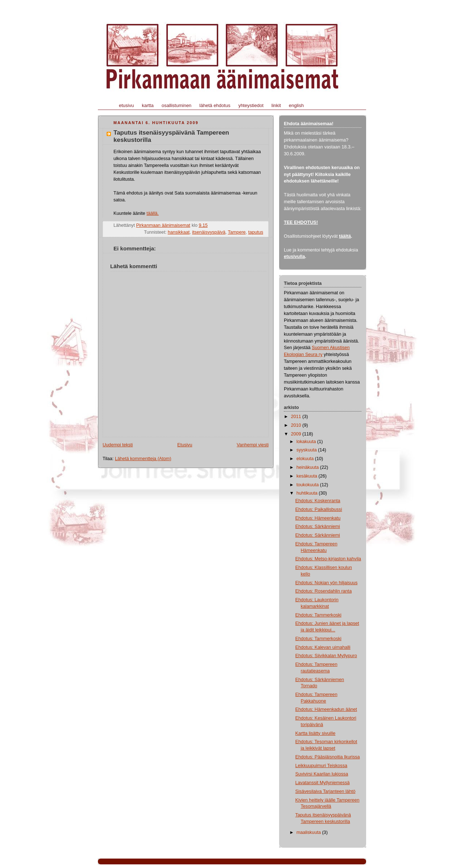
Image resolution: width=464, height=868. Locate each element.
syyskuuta (307, 450)
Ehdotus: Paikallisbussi (319, 509)
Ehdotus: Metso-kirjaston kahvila (328, 559)
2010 (297, 425)
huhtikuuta (308, 493)
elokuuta (306, 459)
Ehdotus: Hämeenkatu (318, 518)
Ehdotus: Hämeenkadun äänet (326, 709)
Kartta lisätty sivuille (316, 733)
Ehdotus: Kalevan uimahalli (323, 647)
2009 (297, 434)
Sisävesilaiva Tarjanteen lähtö (326, 791)
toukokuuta (308, 485)
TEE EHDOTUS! (301, 222)
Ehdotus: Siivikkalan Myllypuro (326, 656)
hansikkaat (179, 232)
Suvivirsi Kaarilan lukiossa (322, 774)
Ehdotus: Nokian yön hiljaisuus (327, 583)
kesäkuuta (308, 476)
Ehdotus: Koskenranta (318, 501)
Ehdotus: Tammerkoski (318, 615)
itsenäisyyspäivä (209, 232)
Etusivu (185, 445)
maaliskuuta (309, 832)
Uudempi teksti (118, 445)
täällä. (153, 213)
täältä (345, 236)
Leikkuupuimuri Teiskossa (321, 766)
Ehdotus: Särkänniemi (318, 527)
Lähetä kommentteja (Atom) (143, 459)
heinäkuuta (308, 467)
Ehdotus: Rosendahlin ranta (324, 591)
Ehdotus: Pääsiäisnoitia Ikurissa (328, 757)
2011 (297, 417)
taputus (256, 232)
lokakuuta (307, 442)
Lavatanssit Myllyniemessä (323, 783)
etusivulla (294, 257)
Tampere (237, 232)
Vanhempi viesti (253, 445)
